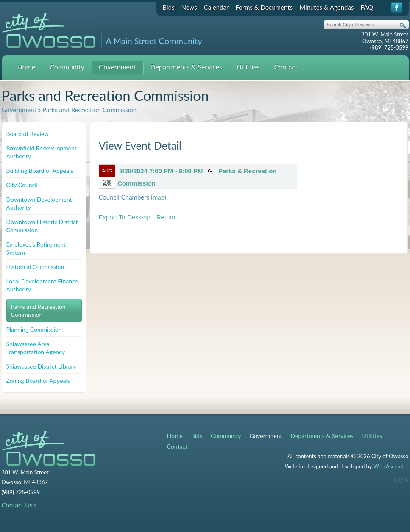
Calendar (216, 7)
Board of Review (28, 134)
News (189, 7)
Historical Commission (35, 267)
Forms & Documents (264, 7)
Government (117, 67)
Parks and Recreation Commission (89, 110)
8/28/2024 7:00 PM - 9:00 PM (161, 171)
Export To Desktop (125, 217)
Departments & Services (187, 67)
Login (401, 479)
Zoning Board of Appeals (38, 381)
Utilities (248, 67)
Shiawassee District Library (41, 366)
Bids (169, 7)
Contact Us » (19, 505)
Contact (286, 67)
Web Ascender (391, 466)
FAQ (367, 7)
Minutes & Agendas (326, 7)
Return (166, 217)
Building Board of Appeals (40, 170)
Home (26, 67)
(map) (159, 197)
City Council (22, 185)
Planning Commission (34, 329)
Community (67, 67)
